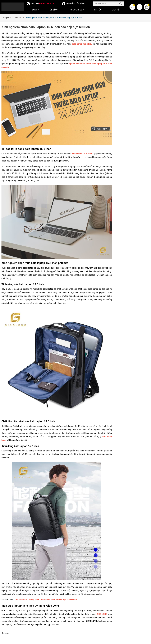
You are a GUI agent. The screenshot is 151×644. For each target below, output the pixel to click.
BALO (36, 10)
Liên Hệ (116, 10)
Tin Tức (98, 10)
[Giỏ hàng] (147, 7)
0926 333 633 (47, 4)
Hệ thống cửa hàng (75, 4)
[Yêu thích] (132, 7)
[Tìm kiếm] (121, 4)
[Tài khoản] (139, 7)
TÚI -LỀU (54, 10)
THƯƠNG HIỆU (76, 10)
